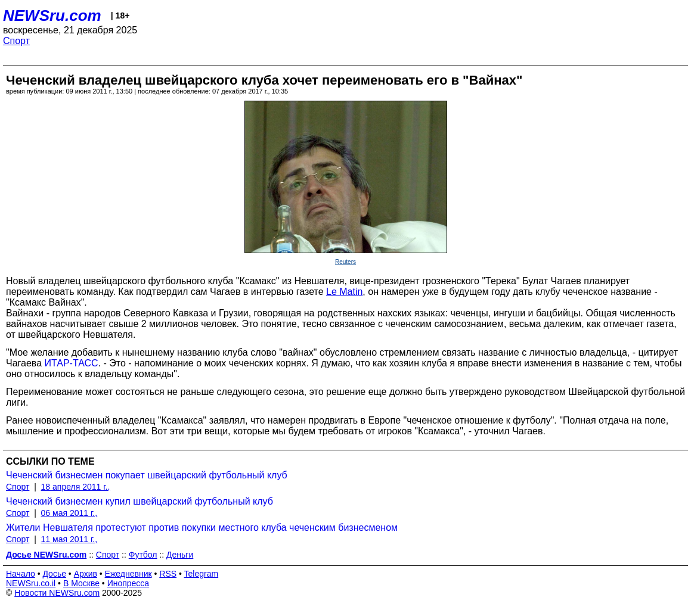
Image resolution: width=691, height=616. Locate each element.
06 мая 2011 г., (69, 513)
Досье (54, 574)
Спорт (16, 41)
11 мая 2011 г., (69, 539)
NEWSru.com (52, 15)
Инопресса (128, 583)
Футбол (143, 555)
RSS (168, 574)
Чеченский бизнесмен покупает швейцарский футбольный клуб (147, 475)
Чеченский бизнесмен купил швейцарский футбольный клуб (140, 501)
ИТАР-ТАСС (72, 363)
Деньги (180, 555)
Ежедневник (128, 574)
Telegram (202, 574)
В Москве (81, 583)
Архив (86, 574)
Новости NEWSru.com (57, 593)
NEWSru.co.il (31, 583)
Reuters (345, 262)
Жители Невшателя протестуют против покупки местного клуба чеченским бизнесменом (202, 528)
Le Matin (344, 292)
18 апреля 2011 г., (76, 487)
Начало (21, 574)
